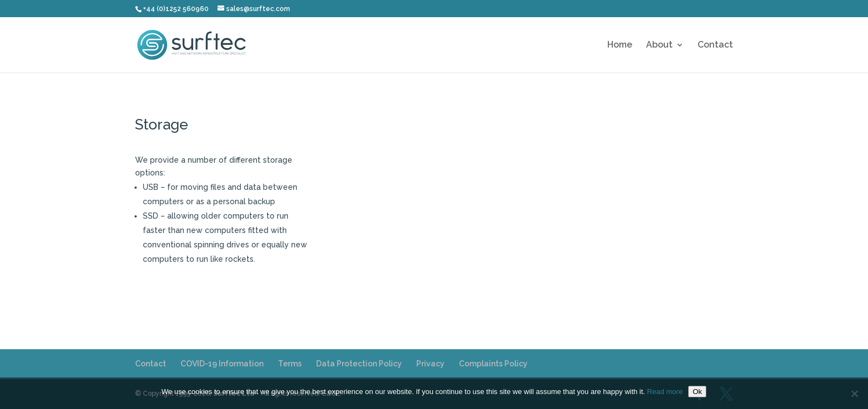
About (659, 45)
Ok (697, 392)
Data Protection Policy (359, 364)
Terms (290, 364)
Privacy (430, 364)
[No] (854, 394)
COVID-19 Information (222, 364)
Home (620, 45)
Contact (715, 45)
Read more (665, 392)
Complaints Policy (493, 364)
